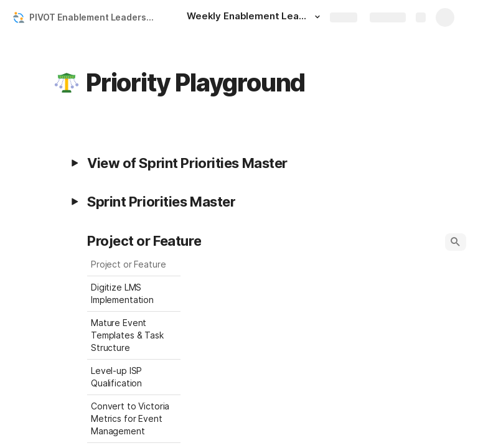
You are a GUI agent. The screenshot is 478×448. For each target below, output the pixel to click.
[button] (317, 17)
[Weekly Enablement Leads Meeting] (255, 17)
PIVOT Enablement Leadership (94, 17)
